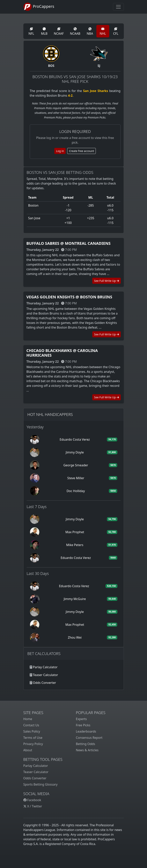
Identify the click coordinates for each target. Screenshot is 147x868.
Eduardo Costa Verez (75, 439)
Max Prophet (75, 532)
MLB (44, 31)
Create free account (81, 151)
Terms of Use (33, 738)
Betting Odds (86, 744)
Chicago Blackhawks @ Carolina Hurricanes (62, 353)
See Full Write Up (106, 281)
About (28, 750)
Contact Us (31, 725)
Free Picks (83, 725)
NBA (90, 31)
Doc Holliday (76, 491)
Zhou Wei (75, 637)
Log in (60, 151)
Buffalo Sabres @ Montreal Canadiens (69, 243)
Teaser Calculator (45, 675)
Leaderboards (86, 731)
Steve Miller (76, 478)
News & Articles (87, 750)
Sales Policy (32, 731)
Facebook (32, 800)
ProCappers (39, 7)
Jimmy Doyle (75, 452)
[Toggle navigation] (118, 7)
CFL (116, 31)
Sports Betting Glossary (40, 784)
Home (28, 719)
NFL (31, 31)
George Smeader (76, 465)
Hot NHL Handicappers (50, 414)
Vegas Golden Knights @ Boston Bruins (69, 297)
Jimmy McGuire (75, 599)
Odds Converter (44, 683)
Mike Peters (75, 545)
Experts (81, 719)
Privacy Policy (33, 744)
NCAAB (75, 31)
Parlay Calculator (45, 667)
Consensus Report (89, 738)
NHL (103, 31)
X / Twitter (33, 806)
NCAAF (59, 31)
